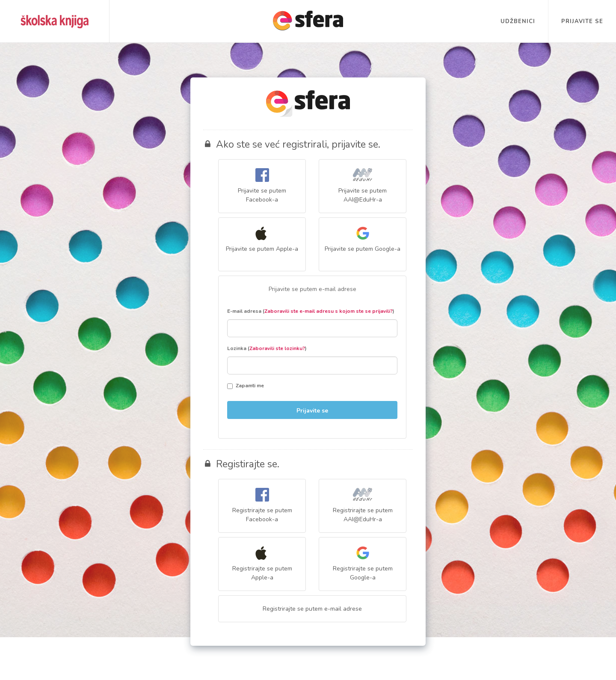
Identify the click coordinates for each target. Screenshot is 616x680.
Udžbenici (518, 21)
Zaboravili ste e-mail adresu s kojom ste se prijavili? (329, 311)
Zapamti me (246, 386)
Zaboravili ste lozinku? (277, 348)
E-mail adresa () (311, 311)
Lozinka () (267, 348)
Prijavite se (582, 21)
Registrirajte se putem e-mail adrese (312, 609)
